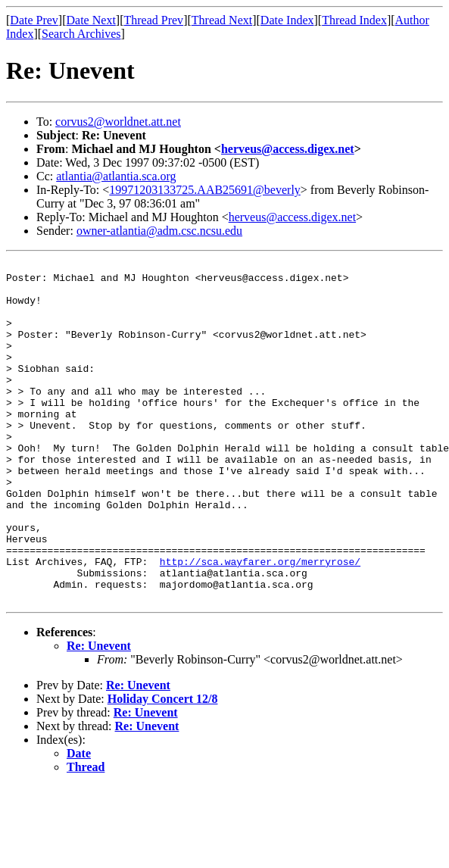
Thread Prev (153, 20)
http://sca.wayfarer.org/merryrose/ (260, 623)
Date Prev (34, 20)
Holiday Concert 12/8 (163, 767)
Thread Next (222, 20)
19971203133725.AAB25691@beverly (205, 190)
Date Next (91, 20)
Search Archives (81, 34)
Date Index (287, 20)
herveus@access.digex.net (288, 149)
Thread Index (354, 20)
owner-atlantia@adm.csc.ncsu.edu (159, 231)
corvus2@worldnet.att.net (118, 122)
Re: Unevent (99, 714)
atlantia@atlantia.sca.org (116, 176)
